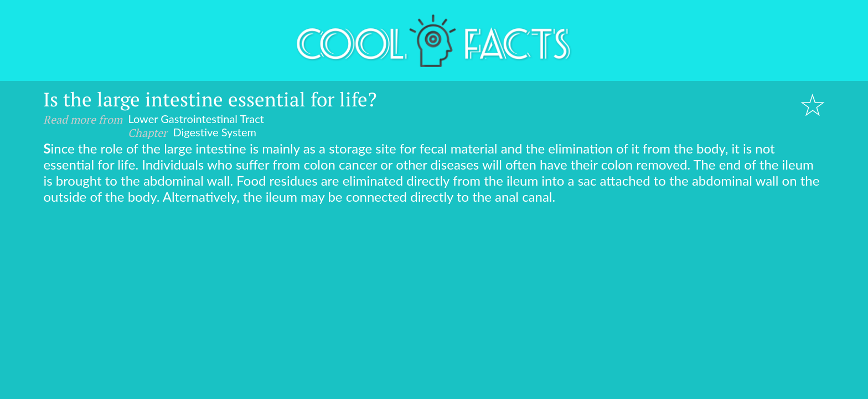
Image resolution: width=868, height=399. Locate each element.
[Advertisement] (434, 288)
